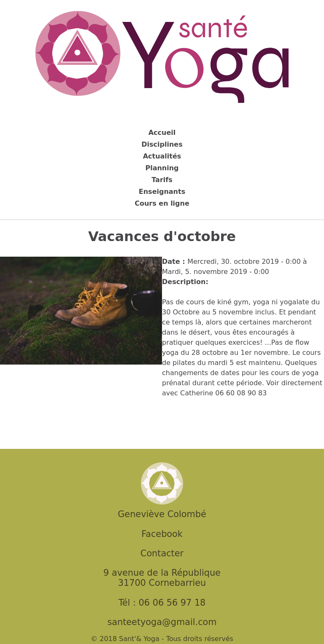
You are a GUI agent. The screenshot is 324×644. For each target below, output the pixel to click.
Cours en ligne (162, 203)
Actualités (162, 156)
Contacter (162, 553)
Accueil (162, 133)
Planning (162, 168)
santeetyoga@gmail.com (162, 622)
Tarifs (162, 180)
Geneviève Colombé (162, 514)
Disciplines (162, 144)
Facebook (162, 534)
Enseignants (162, 192)
